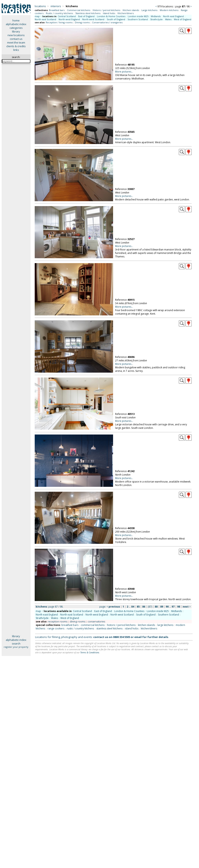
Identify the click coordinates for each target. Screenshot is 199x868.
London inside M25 (138, 16)
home (16, 20)
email (138, 637)
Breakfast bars (57, 10)
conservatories (96, 622)
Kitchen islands (131, 10)
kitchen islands (146, 625)
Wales (168, 19)
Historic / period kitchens (106, 10)
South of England (116, 19)
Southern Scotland (138, 19)
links (16, 50)
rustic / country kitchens (80, 628)
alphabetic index (16, 24)
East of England (86, 16)
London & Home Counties (111, 16)
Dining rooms (82, 22)
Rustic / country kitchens (59, 13)
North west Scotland (93, 19)
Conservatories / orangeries (107, 22)
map (37, 16)
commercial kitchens (93, 625)
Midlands (156, 16)
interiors (56, 6)
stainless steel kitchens (109, 628)
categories (16, 28)
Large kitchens (149, 10)
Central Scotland (67, 16)
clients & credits (16, 46)
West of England (183, 19)
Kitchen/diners (126, 13)
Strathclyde (156, 19)
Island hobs (109, 13)
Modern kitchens (169, 10)
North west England (69, 19)
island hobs (132, 628)
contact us (16, 39)
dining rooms (78, 622)
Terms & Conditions (90, 652)
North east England (173, 16)
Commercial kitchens (79, 10)
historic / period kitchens (121, 625)
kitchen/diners (149, 628)
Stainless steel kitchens (88, 13)
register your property (16, 647)
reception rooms (58, 622)
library (16, 31)
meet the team (16, 42)
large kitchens (165, 625)
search (16, 643)
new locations (16, 35)
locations (40, 6)
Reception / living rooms (59, 22)
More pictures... (124, 72)
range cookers (56, 628)
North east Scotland (45, 19)
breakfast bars (70, 625)
